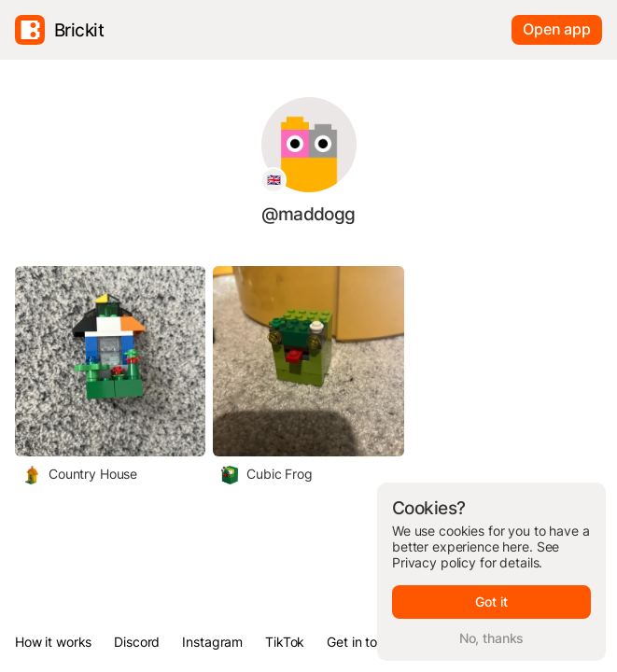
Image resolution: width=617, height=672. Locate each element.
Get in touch (363, 642)
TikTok (285, 642)
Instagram (212, 642)
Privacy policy (434, 562)
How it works (53, 642)
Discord (137, 642)
